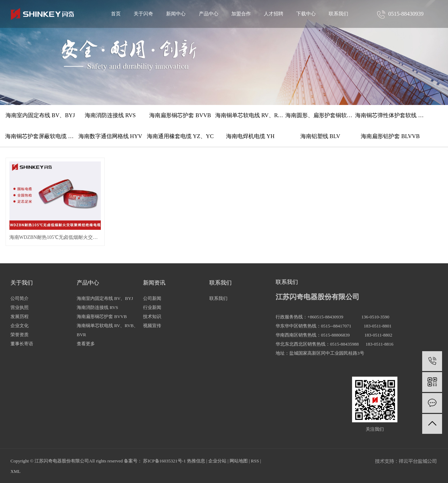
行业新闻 (152, 307)
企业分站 (217, 461)
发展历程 (20, 316)
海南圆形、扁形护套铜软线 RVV (320, 115)
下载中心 (306, 14)
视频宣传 (152, 326)
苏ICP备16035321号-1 (164, 461)
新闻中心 (176, 14)
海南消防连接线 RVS (110, 115)
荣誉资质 (20, 335)
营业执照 (20, 307)
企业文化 (20, 326)
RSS (255, 461)
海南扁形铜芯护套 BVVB (180, 115)
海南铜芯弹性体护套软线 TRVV (390, 115)
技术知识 (152, 316)
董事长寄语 (22, 344)
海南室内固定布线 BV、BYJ (40, 115)
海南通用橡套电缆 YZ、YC (180, 136)
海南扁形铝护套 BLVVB (390, 136)
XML (16, 471)
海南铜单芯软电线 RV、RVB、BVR (250, 115)
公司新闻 (152, 298)
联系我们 (338, 14)
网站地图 (239, 461)
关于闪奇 (143, 14)
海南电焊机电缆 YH (250, 136)
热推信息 (196, 461)
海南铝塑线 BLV (320, 136)
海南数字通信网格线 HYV (110, 136)
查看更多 (86, 344)
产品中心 (209, 14)
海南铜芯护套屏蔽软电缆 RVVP (40, 136)
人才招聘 (274, 14)
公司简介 (20, 298)
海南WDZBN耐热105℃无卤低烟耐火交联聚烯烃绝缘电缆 (55, 237)
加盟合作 (241, 14)
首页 (116, 14)
